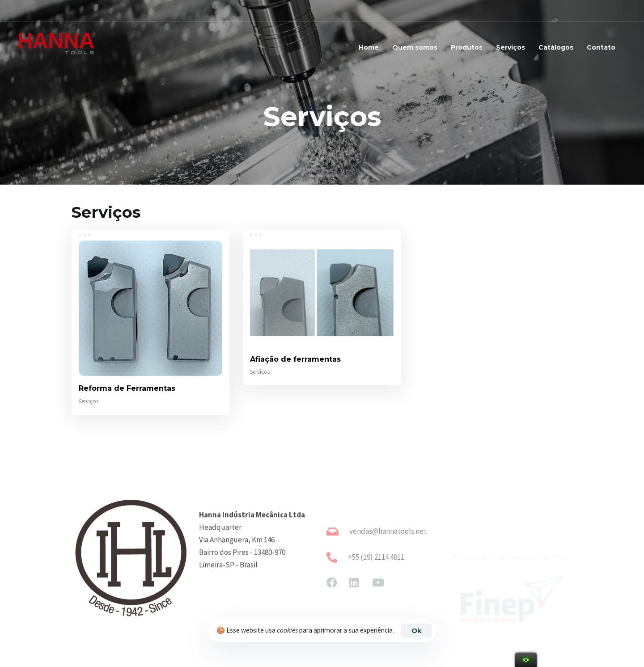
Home (369, 47)
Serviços (511, 47)
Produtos (467, 47)
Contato (601, 47)
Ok (417, 631)
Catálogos (556, 47)
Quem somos (415, 47)
